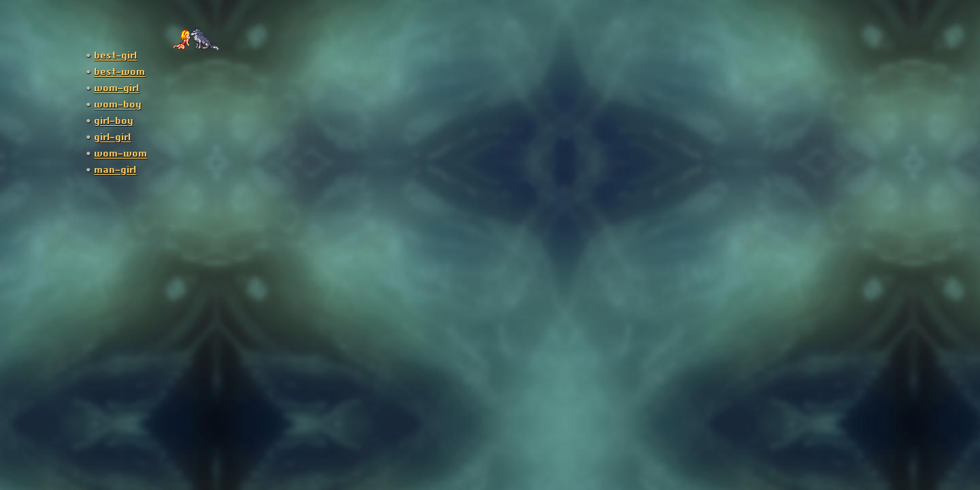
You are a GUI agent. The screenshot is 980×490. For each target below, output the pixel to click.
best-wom (119, 72)
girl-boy (114, 121)
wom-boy (118, 105)
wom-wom (120, 154)
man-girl (115, 170)
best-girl (115, 56)
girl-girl (112, 137)
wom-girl (116, 88)
